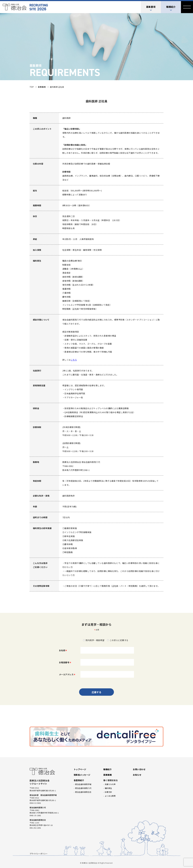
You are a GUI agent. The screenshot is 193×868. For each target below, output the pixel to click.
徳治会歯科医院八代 (83, 788)
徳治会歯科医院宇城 (83, 784)
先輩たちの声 (110, 784)
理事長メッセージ (82, 775)
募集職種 (107, 775)
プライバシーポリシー (39, 854)
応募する (96, 692)
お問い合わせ (139, 769)
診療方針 (108, 792)
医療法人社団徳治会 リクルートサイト (25, 7)
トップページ (80, 769)
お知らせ (137, 775)
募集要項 (151, 7)
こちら (74, 360)
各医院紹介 (79, 780)
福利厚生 (108, 788)
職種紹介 (171, 7)
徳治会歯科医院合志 (83, 792)
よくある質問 (110, 796)
